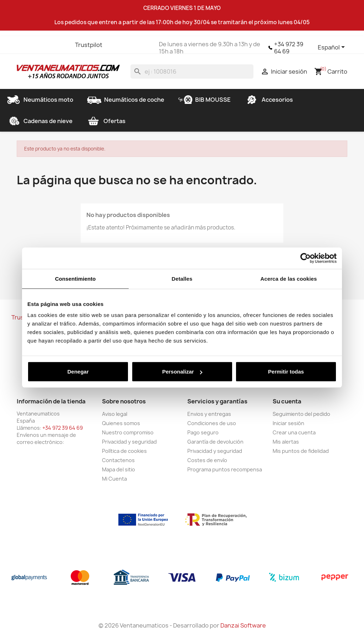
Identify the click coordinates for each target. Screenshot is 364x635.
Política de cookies (124, 451)
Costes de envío (207, 460)
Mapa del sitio (119, 469)
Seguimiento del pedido (301, 414)
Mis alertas (286, 442)
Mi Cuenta (114, 479)
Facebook (23, 45)
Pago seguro (203, 432)
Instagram (61, 45)
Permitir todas (286, 372)
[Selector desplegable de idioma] (333, 48)
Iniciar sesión (288, 423)
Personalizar (182, 372)
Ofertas (106, 121)
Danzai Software (243, 625)
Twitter (36, 45)
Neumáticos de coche (126, 100)
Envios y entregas (209, 414)
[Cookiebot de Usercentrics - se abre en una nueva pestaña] (306, 258)
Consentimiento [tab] (76, 278)
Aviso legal (115, 414)
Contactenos (118, 460)
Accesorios (269, 100)
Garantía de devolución (215, 442)
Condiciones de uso (212, 423)
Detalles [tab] (182, 278)
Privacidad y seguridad (129, 442)
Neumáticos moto (40, 100)
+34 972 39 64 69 (289, 48)
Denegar (78, 372)
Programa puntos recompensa (225, 469)
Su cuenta (287, 401)
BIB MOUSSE (204, 100)
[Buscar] (192, 72)
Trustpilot (89, 45)
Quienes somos (121, 423)
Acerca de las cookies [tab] (289, 278)
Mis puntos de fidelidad (301, 451)
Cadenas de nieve (39, 121)
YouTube (49, 45)
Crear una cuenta (294, 432)
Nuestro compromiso (128, 432)
